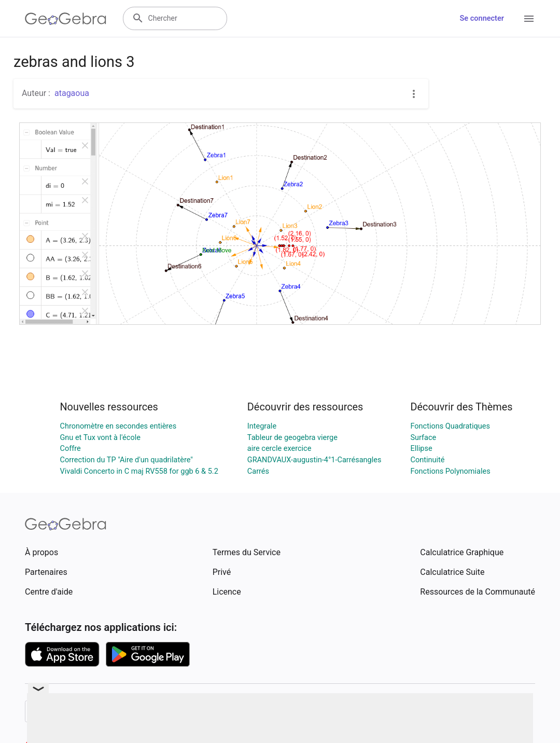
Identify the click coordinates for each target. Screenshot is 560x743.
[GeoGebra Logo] (66, 19)
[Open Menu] (529, 19)
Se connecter (482, 18)
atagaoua (72, 93)
